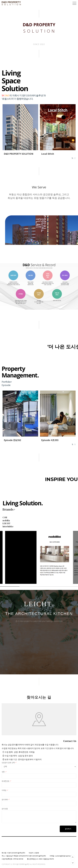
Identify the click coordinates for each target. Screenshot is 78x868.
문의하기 (68, 829)
